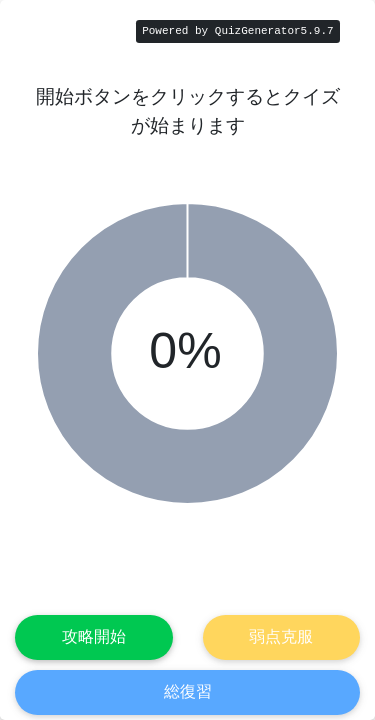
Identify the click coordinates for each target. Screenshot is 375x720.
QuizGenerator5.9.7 (274, 31)
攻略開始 (94, 636)
